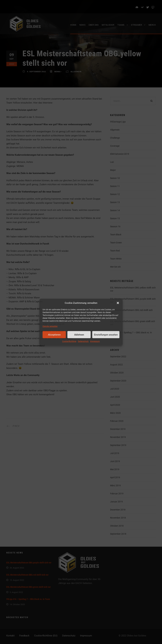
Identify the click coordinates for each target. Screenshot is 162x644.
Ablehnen (79, 335)
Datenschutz (83, 341)
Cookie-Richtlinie (69, 341)
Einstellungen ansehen (106, 335)
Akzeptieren (54, 335)
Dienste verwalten (50, 326)
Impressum (95, 341)
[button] (118, 303)
